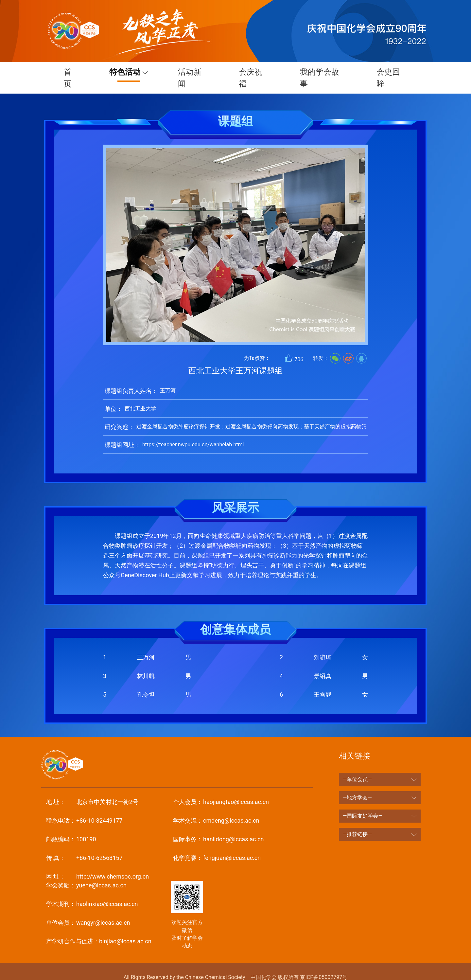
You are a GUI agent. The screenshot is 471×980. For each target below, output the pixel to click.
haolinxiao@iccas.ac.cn (92, 892)
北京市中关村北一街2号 (92, 790)
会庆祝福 (251, 72)
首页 (67, 72)
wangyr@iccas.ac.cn (88, 911)
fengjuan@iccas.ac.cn (217, 846)
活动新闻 (189, 72)
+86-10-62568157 (84, 846)
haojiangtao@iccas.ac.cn (221, 790)
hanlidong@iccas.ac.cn (218, 827)
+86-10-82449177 (84, 809)
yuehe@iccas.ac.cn (86, 873)
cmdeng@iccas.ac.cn (216, 809)
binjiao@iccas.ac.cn (99, 929)
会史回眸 (390, 72)
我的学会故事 (320, 72)
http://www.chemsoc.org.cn (97, 865)
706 (294, 346)
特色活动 (122, 72)
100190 (71, 827)
